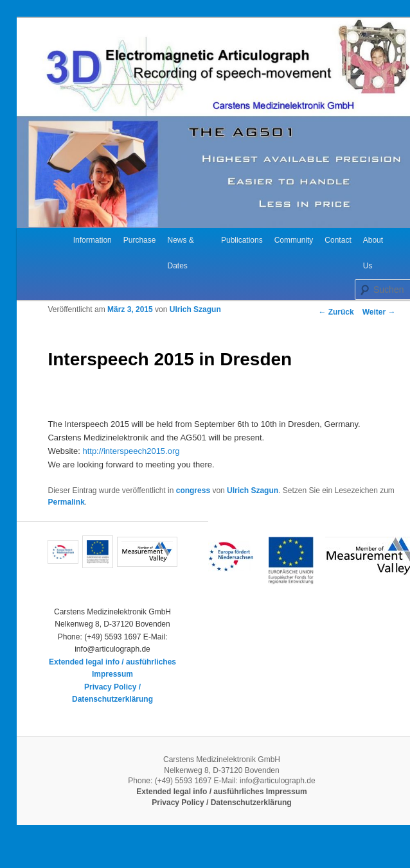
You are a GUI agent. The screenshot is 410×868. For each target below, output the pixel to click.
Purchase (140, 240)
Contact (338, 240)
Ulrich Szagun (195, 309)
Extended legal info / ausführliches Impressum (221, 792)
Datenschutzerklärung (112, 699)
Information (93, 240)
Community (294, 240)
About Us (373, 253)
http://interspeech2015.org (131, 451)
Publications (242, 240)
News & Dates (180, 253)
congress (193, 490)
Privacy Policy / (112, 687)
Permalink (66, 502)
